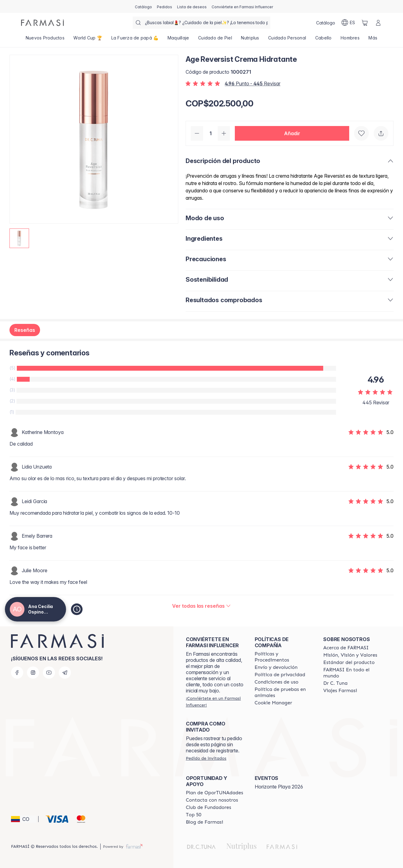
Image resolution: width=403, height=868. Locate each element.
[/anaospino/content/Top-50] (194, 815)
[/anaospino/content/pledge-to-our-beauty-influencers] (335, 683)
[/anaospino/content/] (274, 703)
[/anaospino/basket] (365, 23)
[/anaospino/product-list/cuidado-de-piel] (215, 40)
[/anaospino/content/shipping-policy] (276, 667)
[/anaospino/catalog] (143, 6)
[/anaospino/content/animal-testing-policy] (284, 692)
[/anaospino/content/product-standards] (349, 662)
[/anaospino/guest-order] (206, 758)
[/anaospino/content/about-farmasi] (346, 648)
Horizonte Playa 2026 (279, 787)
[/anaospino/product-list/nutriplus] (250, 40)
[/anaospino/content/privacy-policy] (280, 675)
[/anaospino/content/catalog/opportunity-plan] (214, 793)
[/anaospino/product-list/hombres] (350, 40)
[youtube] (49, 673)
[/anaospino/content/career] (340, 691)
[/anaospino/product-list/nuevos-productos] (45, 40)
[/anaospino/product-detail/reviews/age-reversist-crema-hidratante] (201, 606)
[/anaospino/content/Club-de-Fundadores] (209, 807)
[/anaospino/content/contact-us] (212, 800)
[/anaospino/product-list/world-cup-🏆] (88, 40)
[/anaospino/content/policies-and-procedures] (284, 657)
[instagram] (33, 673)
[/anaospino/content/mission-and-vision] (350, 655)
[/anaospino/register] (165, 6)
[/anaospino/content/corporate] (352, 673)
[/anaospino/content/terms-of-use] (277, 682)
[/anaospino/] (43, 23)
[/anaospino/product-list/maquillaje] (178, 40)
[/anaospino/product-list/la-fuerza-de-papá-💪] (135, 40)
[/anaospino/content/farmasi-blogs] (205, 822)
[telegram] (65, 673)
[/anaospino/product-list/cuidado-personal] (287, 40)
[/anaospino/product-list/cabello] (323, 40)
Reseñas (25, 330)
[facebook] (17, 673)
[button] (292, 133)
